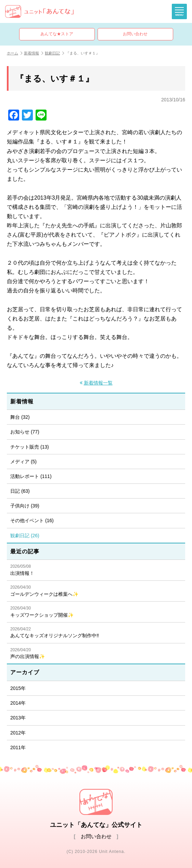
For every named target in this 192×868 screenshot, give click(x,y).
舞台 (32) (20, 417)
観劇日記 (54, 53)
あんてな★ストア (57, 34)
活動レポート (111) (31, 476)
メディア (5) (23, 462)
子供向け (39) (25, 506)
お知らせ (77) (25, 432)
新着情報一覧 (98, 383)
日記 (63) (20, 491)
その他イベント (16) (32, 520)
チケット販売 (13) (30, 447)
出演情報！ (96, 570)
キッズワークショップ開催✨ (96, 612)
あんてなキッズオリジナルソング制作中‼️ (96, 633)
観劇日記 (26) (25, 536)
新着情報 (34, 53)
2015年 (18, 688)
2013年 (18, 718)
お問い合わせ (135, 34)
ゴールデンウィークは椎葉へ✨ (96, 591)
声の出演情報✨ (96, 653)
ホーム (15, 53)
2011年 (18, 747)
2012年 (18, 733)
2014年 (18, 703)
